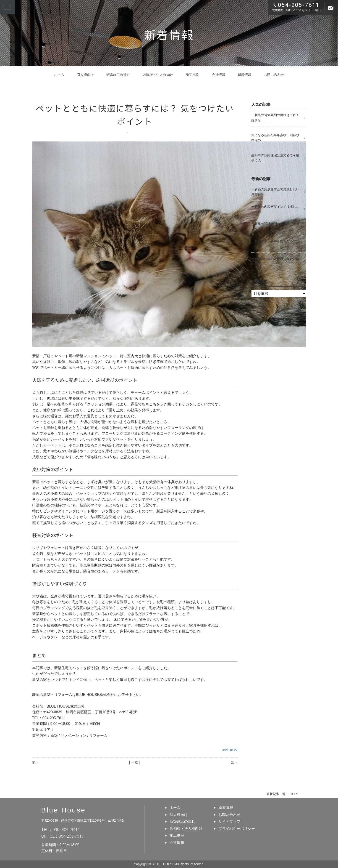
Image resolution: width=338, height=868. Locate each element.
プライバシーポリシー (237, 829)
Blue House (64, 810)
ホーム (59, 75)
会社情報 (218, 75)
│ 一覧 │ (135, 762)
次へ (234, 762)
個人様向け (85, 75)
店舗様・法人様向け (158, 75)
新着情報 (244, 75)
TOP (294, 794)
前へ (35, 762)
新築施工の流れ (118, 75)
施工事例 (192, 75)
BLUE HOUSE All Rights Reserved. (178, 864)
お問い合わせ (274, 75)
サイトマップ (229, 821)
